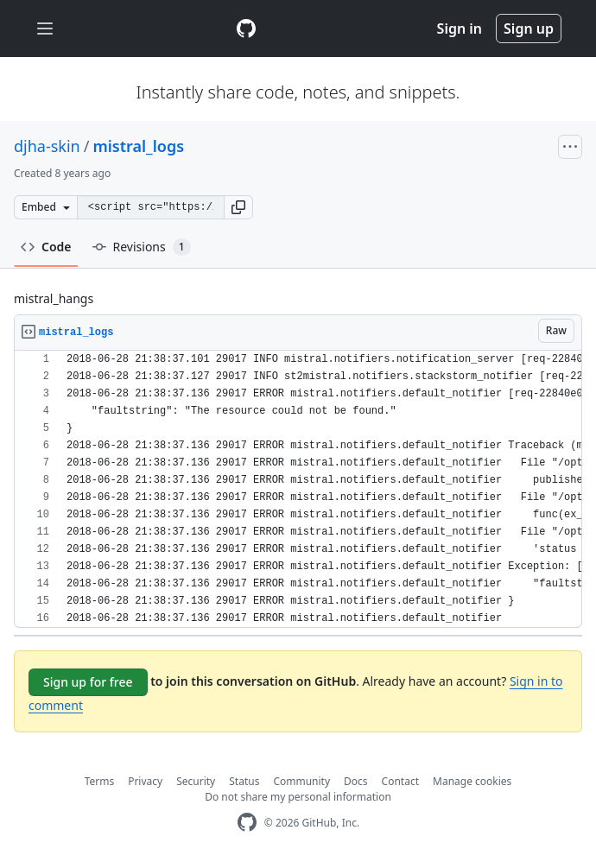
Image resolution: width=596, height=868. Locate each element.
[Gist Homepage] (246, 29)
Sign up (529, 29)
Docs (356, 781)
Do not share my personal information (298, 797)
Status (244, 781)
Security (196, 781)
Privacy (145, 781)
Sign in (460, 29)
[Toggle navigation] (45, 29)
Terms (100, 781)
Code (46, 247)
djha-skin (47, 146)
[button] (238, 207)
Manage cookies (472, 781)
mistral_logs (138, 146)
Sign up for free (88, 682)
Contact (400, 781)
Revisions (142, 247)
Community (301, 781)
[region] (298, 489)
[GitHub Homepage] (247, 823)
